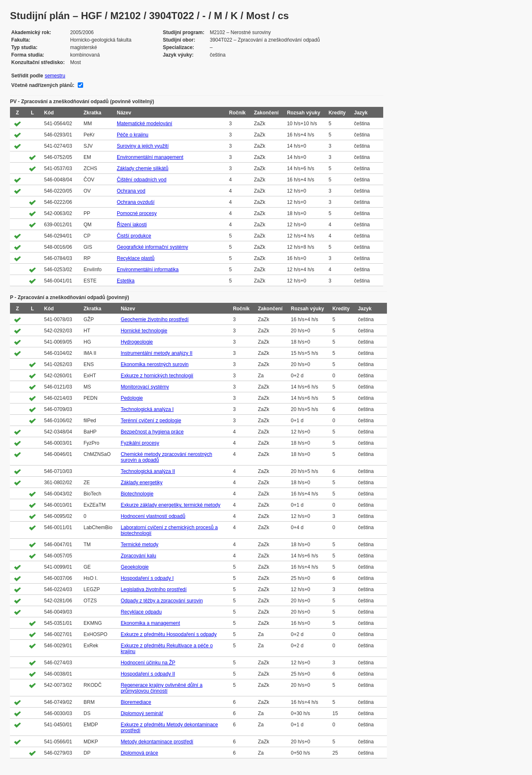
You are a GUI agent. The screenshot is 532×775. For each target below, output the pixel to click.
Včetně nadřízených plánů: (43, 85)
